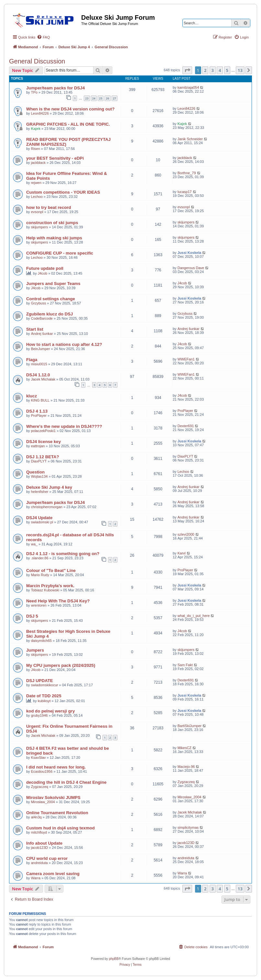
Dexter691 (186, 426)
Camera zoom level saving (53, 874)
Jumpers (35, 650)
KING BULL (40, 400)
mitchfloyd (39, 832)
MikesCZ (185, 748)
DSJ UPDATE (40, 681)
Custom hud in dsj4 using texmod (60, 828)
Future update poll (45, 268)
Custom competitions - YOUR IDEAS (63, 192)
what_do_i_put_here (194, 616)
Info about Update (44, 843)
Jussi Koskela (189, 253)
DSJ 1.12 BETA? (43, 457)
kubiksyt (44, 701)
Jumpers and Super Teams (53, 284)
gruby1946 (39, 715)
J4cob (43, 273)
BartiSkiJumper (190, 726)
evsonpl (37, 212)
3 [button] (213, 70)
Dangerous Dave (191, 268)
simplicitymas (188, 827)
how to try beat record (49, 207)
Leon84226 (40, 113)
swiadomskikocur (45, 685)
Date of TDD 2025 (44, 696)
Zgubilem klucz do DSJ (49, 314)
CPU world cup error (47, 858)
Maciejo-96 (186, 767)
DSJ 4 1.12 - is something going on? (63, 554)
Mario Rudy (40, 575)
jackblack (38, 163)
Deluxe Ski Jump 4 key (49, 487)
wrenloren (39, 605)
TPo (34, 92)
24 (94, 98)
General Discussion (37, 61)
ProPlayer (39, 416)
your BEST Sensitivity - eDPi (55, 158)
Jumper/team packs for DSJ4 (55, 88)
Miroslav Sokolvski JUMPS (53, 798)
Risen (36, 149)
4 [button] (220, 70)
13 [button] (240, 70)
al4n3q (36, 817)
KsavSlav (38, 758)
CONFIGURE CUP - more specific (60, 253)
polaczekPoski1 (43, 431)
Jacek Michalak (43, 379)
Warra (36, 878)
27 (114, 98)
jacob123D (40, 848)
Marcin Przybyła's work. (50, 586)
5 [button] (227, 70)
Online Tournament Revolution (57, 813)
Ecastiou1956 (42, 771)
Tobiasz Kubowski (45, 590)
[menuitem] (43, 37)
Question (35, 472)
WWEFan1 (186, 359)
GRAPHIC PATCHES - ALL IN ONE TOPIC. (68, 124)
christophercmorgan (47, 507)
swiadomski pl (42, 522)
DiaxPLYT (39, 461)
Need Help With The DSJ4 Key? (58, 601)
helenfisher (40, 492)
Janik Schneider (190, 139)
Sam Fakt (185, 665)
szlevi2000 (186, 534)
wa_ (34, 544)
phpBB (114, 959)
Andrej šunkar (42, 334)
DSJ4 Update (39, 518)
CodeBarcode (42, 318)
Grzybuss (38, 303)
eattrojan (38, 446)
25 (101, 98)
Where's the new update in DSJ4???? (64, 426)
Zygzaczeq (40, 787)
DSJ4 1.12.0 (38, 375)
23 (87, 98)
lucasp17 (185, 192)
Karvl (182, 553)
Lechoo (37, 197)
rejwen (36, 183)
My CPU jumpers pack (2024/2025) (61, 665)
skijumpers (40, 227)
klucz (32, 396)
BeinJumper (41, 349)
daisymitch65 (41, 641)
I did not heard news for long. (56, 767)
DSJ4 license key (43, 442)
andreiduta (39, 863)
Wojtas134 (39, 476)
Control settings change (51, 299)
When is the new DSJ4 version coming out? (70, 109)
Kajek (36, 129)
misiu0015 (39, 364)
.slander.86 (40, 558)
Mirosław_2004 (43, 802)
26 (107, 98)
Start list (35, 329)
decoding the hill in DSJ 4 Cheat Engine (66, 782)
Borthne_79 (187, 173)
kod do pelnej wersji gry (50, 711)
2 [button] (205, 70)
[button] (187, 70)
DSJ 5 (32, 616)
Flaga (32, 360)
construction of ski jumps (52, 223)
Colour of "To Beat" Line (51, 570)
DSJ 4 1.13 (37, 411)
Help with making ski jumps (54, 238)
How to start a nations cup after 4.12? (64, 344)
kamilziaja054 (188, 87)
